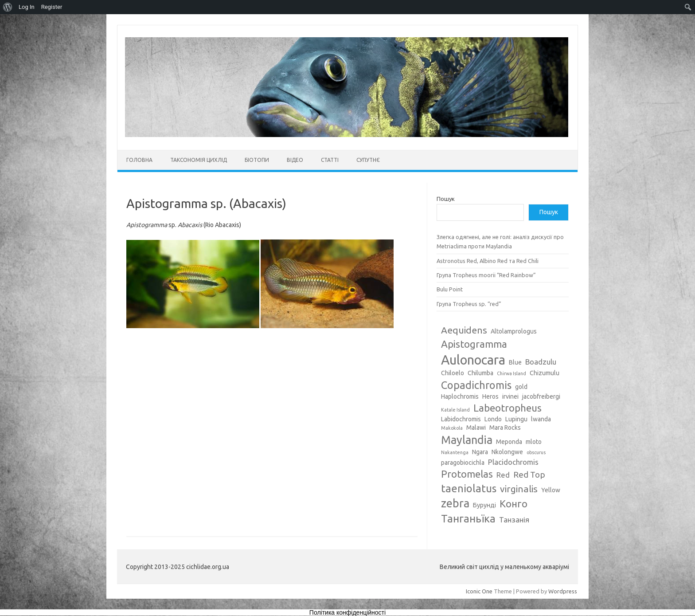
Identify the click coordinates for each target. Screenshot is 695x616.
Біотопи (257, 160)
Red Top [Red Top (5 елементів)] (529, 475)
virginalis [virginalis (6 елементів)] (519, 489)
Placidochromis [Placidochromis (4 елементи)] (513, 462)
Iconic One (479, 591)
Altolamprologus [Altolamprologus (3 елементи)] (514, 331)
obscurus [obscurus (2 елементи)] (536, 452)
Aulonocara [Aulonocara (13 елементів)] (473, 360)
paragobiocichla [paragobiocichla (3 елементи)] (463, 463)
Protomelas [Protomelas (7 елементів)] (467, 474)
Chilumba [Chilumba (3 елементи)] (480, 373)
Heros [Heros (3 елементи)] (490, 396)
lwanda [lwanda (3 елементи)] (541, 419)
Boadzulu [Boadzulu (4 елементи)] (541, 362)
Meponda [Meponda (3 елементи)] (509, 442)
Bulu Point (450, 289)
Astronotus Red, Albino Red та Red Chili (488, 261)
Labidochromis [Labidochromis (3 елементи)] (461, 419)
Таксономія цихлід (199, 160)
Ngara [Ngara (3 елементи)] (480, 452)
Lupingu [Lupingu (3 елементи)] (516, 419)
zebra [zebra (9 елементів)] (455, 503)
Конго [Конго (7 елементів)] (513, 504)
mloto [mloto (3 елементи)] (534, 442)
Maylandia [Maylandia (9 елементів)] (467, 440)
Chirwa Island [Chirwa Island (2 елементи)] (511, 373)
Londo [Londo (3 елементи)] (493, 419)
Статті (330, 160)
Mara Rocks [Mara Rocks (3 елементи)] (505, 428)
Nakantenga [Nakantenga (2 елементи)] (455, 452)
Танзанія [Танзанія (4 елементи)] (514, 520)
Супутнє (368, 160)
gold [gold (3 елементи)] (521, 387)
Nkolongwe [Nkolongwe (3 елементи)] (507, 452)
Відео (295, 160)
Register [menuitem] (52, 7)
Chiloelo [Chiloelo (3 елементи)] (453, 373)
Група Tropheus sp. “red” (469, 304)
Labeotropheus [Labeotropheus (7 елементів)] (508, 408)
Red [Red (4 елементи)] (503, 475)
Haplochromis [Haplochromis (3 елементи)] (460, 396)
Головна (139, 160)
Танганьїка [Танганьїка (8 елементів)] (468, 518)
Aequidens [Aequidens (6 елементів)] (464, 330)
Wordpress (563, 591)
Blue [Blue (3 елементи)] (515, 362)
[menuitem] (8, 7)
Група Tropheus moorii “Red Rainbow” (486, 275)
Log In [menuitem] (27, 7)
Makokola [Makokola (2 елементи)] (452, 428)
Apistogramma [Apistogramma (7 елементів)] (474, 344)
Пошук (446, 199)
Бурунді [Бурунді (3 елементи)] (484, 505)
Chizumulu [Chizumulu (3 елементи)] (545, 373)
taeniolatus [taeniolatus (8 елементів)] (469, 488)
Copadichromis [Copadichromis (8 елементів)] (476, 385)
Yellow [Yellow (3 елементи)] (551, 490)
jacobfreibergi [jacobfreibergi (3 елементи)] (541, 396)
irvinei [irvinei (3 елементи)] (510, 396)
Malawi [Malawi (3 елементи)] (476, 428)
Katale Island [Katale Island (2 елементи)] (455, 410)
